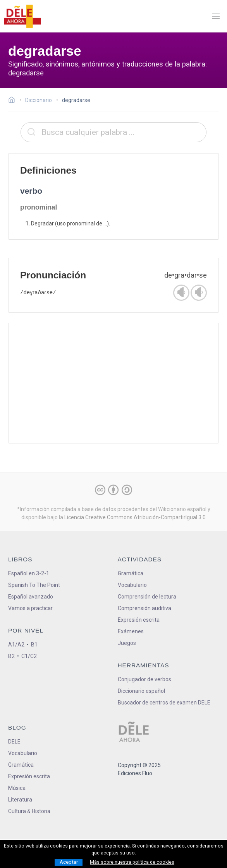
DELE (14, 742)
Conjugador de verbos (144, 679)
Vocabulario (132, 585)
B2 (11, 656)
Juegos (127, 643)
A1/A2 (16, 645)
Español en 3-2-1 (29, 573)
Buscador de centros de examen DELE (164, 703)
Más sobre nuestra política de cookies (132, 862)
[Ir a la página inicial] (14, 101)
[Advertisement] (113, 383)
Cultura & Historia (29, 811)
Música (17, 788)
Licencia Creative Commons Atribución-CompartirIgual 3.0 (135, 517)
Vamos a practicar (30, 608)
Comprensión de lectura (147, 597)
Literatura (20, 800)
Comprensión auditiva (144, 608)
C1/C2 (29, 656)
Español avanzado (31, 597)
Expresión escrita (139, 620)
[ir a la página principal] (22, 16)
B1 (34, 645)
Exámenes (131, 631)
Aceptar (69, 862)
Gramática (131, 573)
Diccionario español (141, 691)
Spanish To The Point (34, 585)
